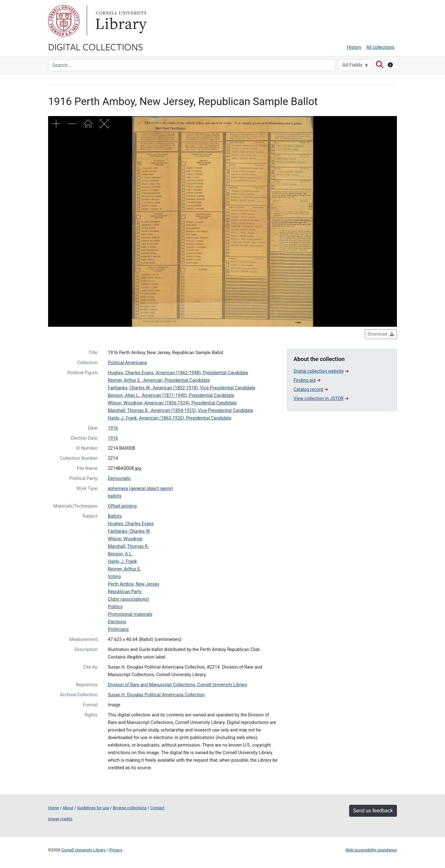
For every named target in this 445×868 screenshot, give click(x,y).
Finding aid (307, 380)
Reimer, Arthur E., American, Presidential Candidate (159, 380)
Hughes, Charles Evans (131, 524)
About (68, 808)
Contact (157, 808)
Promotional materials (130, 614)
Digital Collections (96, 47)
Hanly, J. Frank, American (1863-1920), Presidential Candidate (170, 418)
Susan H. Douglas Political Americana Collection (156, 695)
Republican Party (125, 592)
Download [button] (381, 334)
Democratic (119, 479)
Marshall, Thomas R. (128, 546)
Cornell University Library (83, 850)
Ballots (115, 516)
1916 (113, 428)
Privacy (115, 850)
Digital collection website (321, 371)
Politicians (118, 629)
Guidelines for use (93, 808)
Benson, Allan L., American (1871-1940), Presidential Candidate (171, 395)
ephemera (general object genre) (140, 489)
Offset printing (122, 506)
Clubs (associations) (128, 599)
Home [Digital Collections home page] (53, 808)
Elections (117, 622)
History (354, 47)
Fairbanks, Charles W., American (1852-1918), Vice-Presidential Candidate (181, 388)
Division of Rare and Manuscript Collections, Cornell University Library (177, 685)
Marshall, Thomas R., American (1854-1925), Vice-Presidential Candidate (181, 411)
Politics (115, 607)
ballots (115, 496)
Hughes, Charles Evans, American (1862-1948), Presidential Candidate (178, 373)
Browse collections (130, 808)
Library (120, 21)
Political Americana (127, 363)
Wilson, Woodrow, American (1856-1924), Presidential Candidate (172, 403)
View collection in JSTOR (321, 399)
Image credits (60, 819)
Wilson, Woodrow (125, 539)
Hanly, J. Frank (122, 562)
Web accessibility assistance (371, 850)
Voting (114, 577)
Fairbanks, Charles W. (129, 531)
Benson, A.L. (120, 554)
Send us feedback (373, 811)
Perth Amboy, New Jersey (133, 584)
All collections (380, 47)
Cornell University (64, 21)
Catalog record (311, 389)
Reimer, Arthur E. (124, 569)
